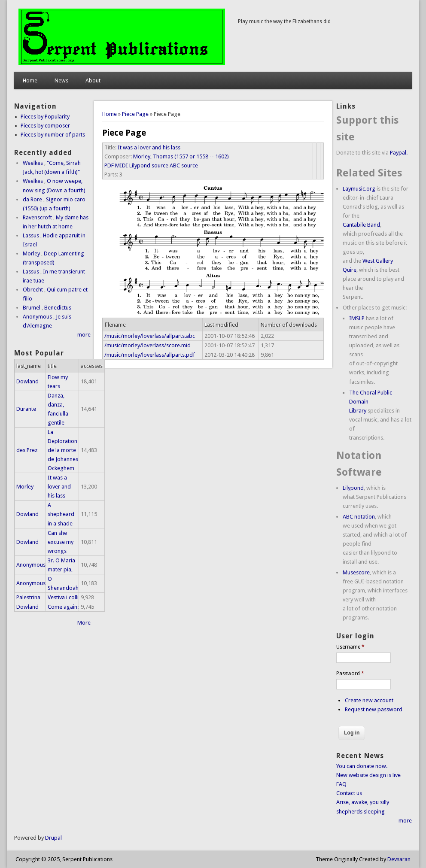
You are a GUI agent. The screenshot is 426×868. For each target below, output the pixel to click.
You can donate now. (362, 766)
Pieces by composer (45, 126)
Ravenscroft (37, 217)
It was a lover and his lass (149, 147)
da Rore (32, 199)
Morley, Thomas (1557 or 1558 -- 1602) (181, 156)
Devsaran (399, 859)
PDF (109, 165)
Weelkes (33, 163)
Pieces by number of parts (53, 135)
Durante (26, 409)
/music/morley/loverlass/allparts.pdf (150, 355)
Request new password (374, 709)
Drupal (53, 838)
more (84, 335)
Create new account (369, 700)
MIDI (122, 165)
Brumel (32, 308)
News (61, 80)
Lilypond (353, 488)
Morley (31, 253)
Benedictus (58, 308)
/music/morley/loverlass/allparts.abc (150, 336)
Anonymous (37, 317)
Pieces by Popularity (45, 117)
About (93, 80)
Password (350, 674)
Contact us (349, 793)
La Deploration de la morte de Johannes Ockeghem (63, 450)
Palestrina (28, 597)
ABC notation (359, 517)
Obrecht (33, 290)
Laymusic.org (359, 189)
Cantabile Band (361, 225)
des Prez (27, 450)
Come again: (63, 607)
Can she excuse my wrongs (61, 542)
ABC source (184, 165)
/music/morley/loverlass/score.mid (148, 345)
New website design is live (368, 775)
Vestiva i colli (63, 597)
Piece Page (135, 114)
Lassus (31, 235)
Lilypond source (149, 165)
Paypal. (399, 153)
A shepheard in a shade (61, 514)
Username (350, 647)
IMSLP (357, 318)
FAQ (341, 784)
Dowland (27, 381)
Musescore (356, 572)
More (84, 623)
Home (30, 80)
